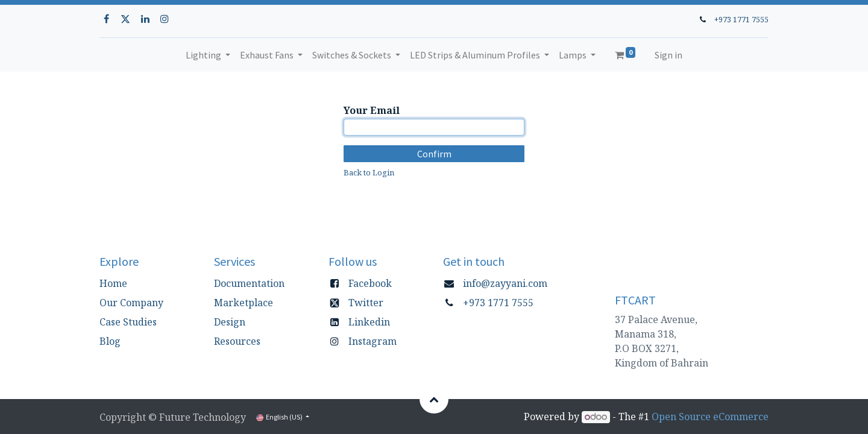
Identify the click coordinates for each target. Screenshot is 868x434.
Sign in (668, 55)
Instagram (373, 341)
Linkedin (369, 322)
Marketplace (244, 303)
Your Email (372, 110)
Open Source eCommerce (710, 417)
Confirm (434, 154)
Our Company (131, 303)
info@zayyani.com (505, 283)
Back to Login (369, 172)
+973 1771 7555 (741, 19)
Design (230, 322)
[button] (434, 399)
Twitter (366, 303)
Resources (237, 341)
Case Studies (128, 322)
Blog (110, 341)
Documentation (249, 283)
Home (113, 283)
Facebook (370, 283)
